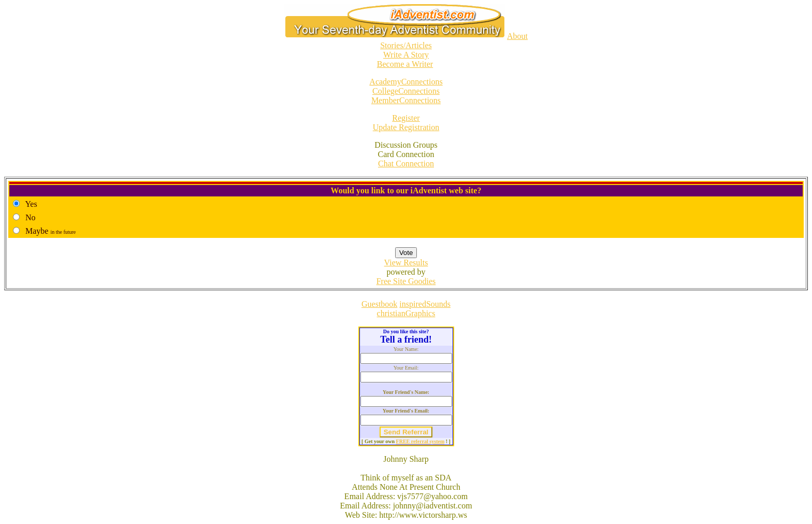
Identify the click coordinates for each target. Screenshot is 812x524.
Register (406, 118)
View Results (406, 263)
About (517, 36)
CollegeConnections (406, 91)
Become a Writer (405, 64)
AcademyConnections (406, 82)
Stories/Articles (406, 45)
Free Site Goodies (406, 281)
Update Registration (406, 127)
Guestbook (379, 304)
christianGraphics (406, 313)
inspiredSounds (425, 304)
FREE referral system (421, 441)
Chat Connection (406, 164)
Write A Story (406, 55)
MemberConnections (406, 100)
